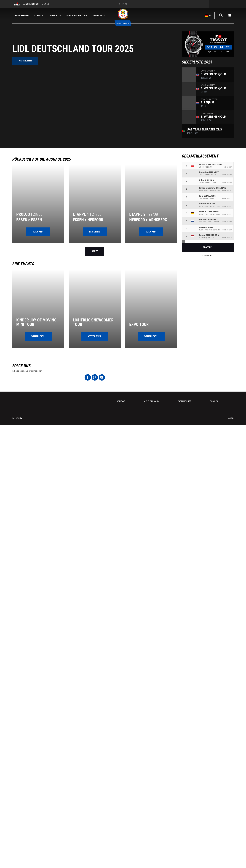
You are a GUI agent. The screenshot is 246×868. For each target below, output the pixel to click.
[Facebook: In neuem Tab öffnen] (120, 4)
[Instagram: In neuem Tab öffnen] (123, 4)
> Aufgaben (208, 255)
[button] (209, 16)
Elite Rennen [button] (22, 16)
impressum (17, 418)
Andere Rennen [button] (31, 4)
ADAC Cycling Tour (77, 16)
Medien (45, 4)
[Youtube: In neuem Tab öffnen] (126, 4)
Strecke (39, 16)
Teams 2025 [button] (55, 16)
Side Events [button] (99, 16)
